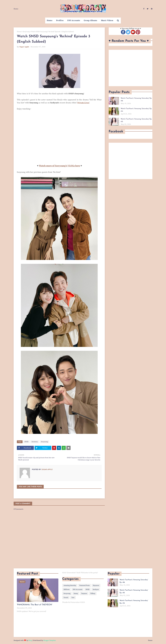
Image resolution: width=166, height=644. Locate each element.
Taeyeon (84, 594)
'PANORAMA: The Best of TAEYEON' (35, 605)
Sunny (76, 594)
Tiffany (93, 594)
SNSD (26, 442)
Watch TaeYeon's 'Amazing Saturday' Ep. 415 (136, 120)
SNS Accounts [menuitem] (74, 20)
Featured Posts (84, 585)
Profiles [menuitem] (60, 20)
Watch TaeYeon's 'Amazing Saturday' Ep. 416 (136, 99)
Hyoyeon (96, 585)
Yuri (73, 598)
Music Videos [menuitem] (107, 20)
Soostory (35, 442)
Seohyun (96, 589)
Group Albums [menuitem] (91, 20)
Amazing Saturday (70, 585)
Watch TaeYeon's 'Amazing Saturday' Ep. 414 (136, 110)
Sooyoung (26, 32)
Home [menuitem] (50, 20)
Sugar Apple (24, 47)
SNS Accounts (78, 589)
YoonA (66, 598)
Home (16, 9)
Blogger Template (50, 640)
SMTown (67, 589)
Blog (30, 640)
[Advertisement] (131, 68)
